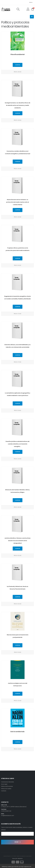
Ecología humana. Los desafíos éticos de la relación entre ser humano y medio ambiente (18, 105)
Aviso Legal (4, 784)
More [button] (31, 2)
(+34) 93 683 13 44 (6, 811)
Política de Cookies (6, 789)
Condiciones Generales (8, 782)
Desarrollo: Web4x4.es (17, 859)
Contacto (4, 791)
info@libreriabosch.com (8, 816)
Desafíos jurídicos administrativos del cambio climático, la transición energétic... (17, 444)
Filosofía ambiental (17, 54)
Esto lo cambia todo (17, 732)
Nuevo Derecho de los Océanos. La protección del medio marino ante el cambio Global (17, 202)
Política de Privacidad (7, 786)
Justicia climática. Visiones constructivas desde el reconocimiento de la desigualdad (17, 541)
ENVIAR (17, 842)
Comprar (18, 65)
